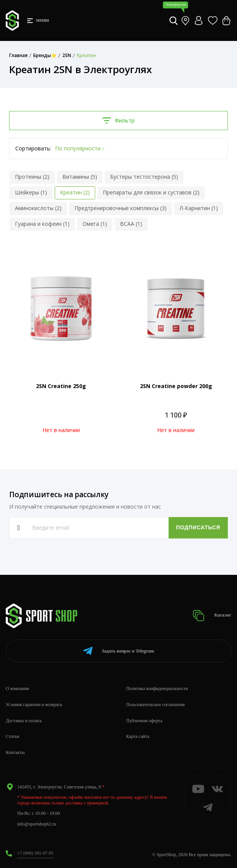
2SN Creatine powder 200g (176, 386)
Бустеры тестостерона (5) (144, 177)
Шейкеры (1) (31, 192)
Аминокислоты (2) (38, 208)
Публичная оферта (144, 721)
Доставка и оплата (24, 721)
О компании (17, 689)
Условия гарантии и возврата (34, 705)
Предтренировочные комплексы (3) (121, 208)
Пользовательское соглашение (156, 705)
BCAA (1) (131, 224)
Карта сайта (138, 736)
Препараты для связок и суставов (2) (151, 192)
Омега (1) (95, 224)
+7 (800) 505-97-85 (35, 853)
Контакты (15, 752)
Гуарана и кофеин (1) (42, 224)
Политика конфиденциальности (157, 689)
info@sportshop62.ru (37, 824)
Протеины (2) (32, 177)
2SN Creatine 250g (61, 386)
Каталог (212, 616)
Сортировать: (33, 148)
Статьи (12, 736)
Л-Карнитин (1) (199, 208)
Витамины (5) (80, 177)
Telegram (118, 651)
